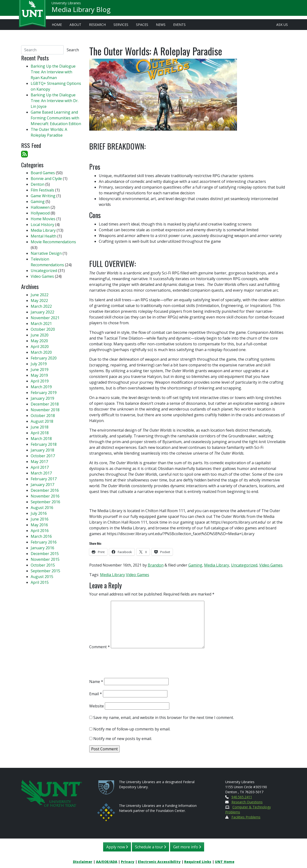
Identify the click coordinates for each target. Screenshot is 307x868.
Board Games (43, 173)
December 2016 (45, 490)
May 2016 (39, 525)
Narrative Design (46, 253)
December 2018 (45, 404)
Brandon (156, 565)
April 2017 (40, 467)
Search (73, 50)
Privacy (128, 862)
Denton (38, 184)
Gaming (195, 565)
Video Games (271, 565)
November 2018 (45, 410)
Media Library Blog (81, 11)
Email (96, 694)
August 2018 (42, 421)
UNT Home (225, 862)
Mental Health (44, 236)
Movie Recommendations (53, 242)
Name (96, 682)
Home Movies (43, 219)
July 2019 (39, 364)
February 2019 (44, 393)
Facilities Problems (246, 817)
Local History (42, 225)
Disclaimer (83, 862)
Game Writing (43, 196)
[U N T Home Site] (52, 793)
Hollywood (40, 213)
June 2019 (40, 370)
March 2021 (41, 324)
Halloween (40, 207)
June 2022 (40, 295)
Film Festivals (42, 190)
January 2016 (42, 548)
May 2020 (39, 341)
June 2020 (40, 335)
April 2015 (40, 582)
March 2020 (41, 352)
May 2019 (39, 375)
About (75, 25)
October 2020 (43, 329)
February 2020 (44, 358)
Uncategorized (244, 565)
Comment (100, 647)
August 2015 (42, 577)
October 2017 (43, 456)
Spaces (142, 25)
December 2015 (45, 554)
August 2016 (42, 508)
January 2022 (42, 312)
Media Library (217, 565)
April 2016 (40, 531)
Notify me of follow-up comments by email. (132, 729)
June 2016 (40, 519)
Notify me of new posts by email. (123, 739)
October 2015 (43, 565)
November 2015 (45, 559)
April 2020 (40, 347)
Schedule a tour (151, 847)
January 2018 (42, 450)
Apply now (117, 847)
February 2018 (44, 444)
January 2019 (42, 398)
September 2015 (45, 571)
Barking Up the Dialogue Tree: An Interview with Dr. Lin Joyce (55, 101)
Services (121, 25)
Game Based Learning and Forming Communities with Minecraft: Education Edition (56, 118)
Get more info (187, 847)
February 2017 (44, 479)
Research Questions (247, 802)
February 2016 (44, 542)
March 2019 (41, 387)
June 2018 (40, 427)
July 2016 (39, 513)
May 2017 (39, 462)
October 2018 (43, 416)
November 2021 (45, 318)
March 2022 (41, 306)
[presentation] (126, 665)
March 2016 (41, 536)
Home (57, 25)
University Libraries (66, 5)
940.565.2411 (242, 797)
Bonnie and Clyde (46, 179)
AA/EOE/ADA (107, 862)
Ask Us (282, 25)
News (161, 25)
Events (179, 25)
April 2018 (40, 433)
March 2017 (41, 473)
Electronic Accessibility (159, 862)
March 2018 (41, 439)
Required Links (198, 862)
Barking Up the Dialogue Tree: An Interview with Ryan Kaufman (53, 72)
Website (97, 706)
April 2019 (40, 381)
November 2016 (45, 496)
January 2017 (42, 485)
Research (97, 25)
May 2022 (39, 301)
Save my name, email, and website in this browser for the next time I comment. (164, 718)
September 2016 (45, 502)
